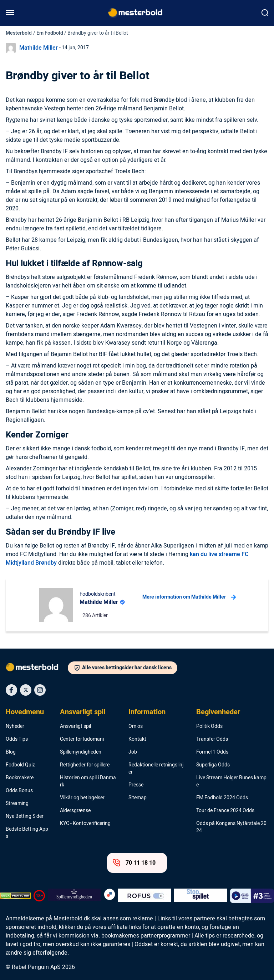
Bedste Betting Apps (27, 833)
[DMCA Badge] (15, 896)
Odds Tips (17, 739)
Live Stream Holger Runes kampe (231, 781)
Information (147, 712)
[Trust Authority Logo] (74, 896)
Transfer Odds (212, 739)
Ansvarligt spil (83, 712)
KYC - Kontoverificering (85, 824)
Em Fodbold (50, 33)
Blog (11, 752)
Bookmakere (20, 778)
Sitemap (138, 798)
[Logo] (37, 669)
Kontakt (137, 739)
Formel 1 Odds (212, 752)
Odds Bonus (19, 791)
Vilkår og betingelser (82, 798)
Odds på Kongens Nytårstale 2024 (231, 827)
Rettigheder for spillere (85, 765)
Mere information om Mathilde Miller (189, 597)
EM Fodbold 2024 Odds (222, 798)
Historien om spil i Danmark (88, 781)
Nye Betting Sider (25, 816)
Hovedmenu (25, 712)
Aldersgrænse (75, 811)
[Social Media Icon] (11, 690)
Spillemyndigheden (81, 752)
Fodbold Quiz (20, 765)
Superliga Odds (213, 765)
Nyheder (15, 726)
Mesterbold (19, 33)
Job (133, 752)
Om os (136, 726)
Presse (136, 785)
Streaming (17, 804)
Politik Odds (209, 726)
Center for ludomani (82, 739)
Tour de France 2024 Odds (225, 811)
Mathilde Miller (39, 48)
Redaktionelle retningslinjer (156, 769)
